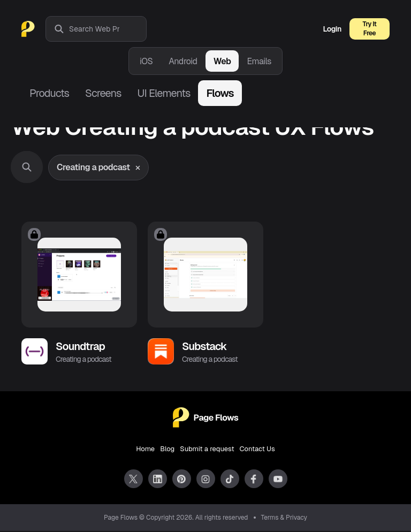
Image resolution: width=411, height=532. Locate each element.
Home (145, 450)
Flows (220, 93)
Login (332, 29)
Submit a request (207, 450)
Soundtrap (80, 347)
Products (49, 93)
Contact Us (257, 450)
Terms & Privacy (284, 519)
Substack (204, 347)
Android (183, 61)
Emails (259, 61)
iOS (146, 61)
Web (222, 61)
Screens (103, 93)
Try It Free (370, 29)
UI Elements (163, 93)
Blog (167, 450)
